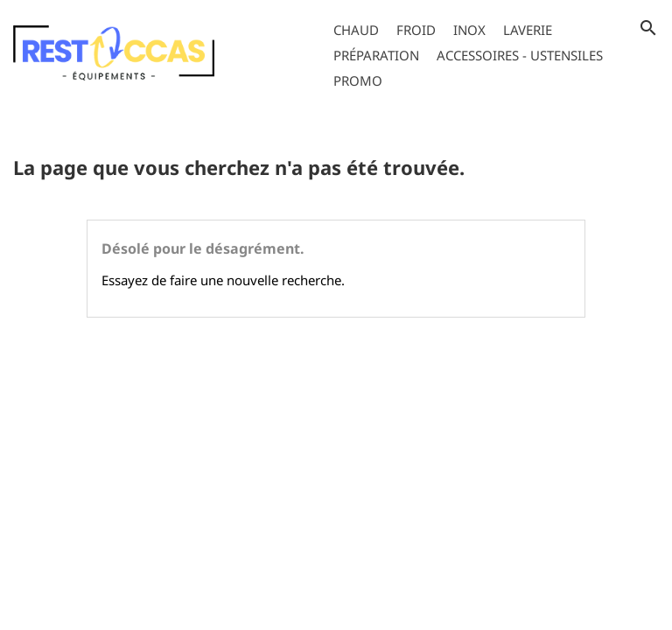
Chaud (356, 30)
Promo (358, 80)
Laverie (528, 30)
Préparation (376, 55)
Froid (416, 30)
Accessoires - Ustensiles (520, 55)
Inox (469, 30)
